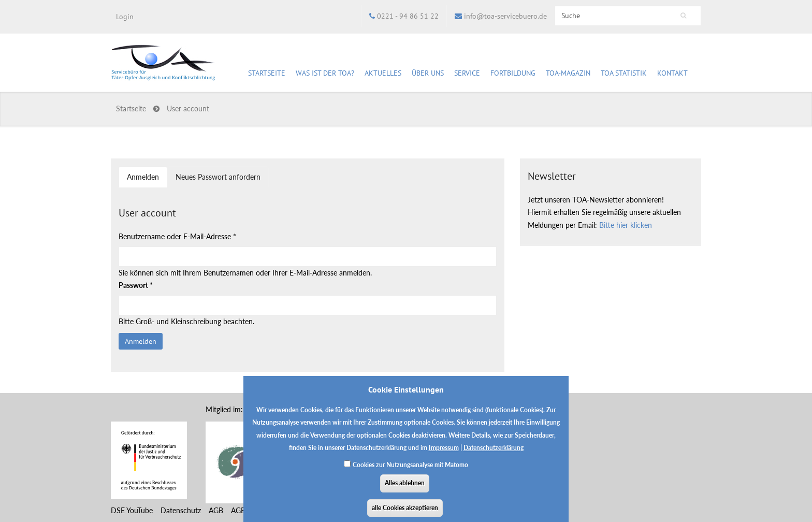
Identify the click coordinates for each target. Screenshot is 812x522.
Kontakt (672, 73)
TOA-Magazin (568, 75)
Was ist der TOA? (325, 73)
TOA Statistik (624, 75)
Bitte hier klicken (626, 225)
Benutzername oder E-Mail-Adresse (177, 236)
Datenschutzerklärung (494, 452)
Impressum (444, 452)
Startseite (267, 73)
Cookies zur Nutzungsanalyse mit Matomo (410, 469)
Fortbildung (513, 75)
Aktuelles (383, 75)
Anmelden (147, 180)
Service (467, 75)
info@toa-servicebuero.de (505, 16)
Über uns (428, 75)
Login (125, 17)
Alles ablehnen (405, 488)
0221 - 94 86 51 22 (408, 16)
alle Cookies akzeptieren (405, 512)
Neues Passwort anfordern (218, 177)
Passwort (136, 285)
